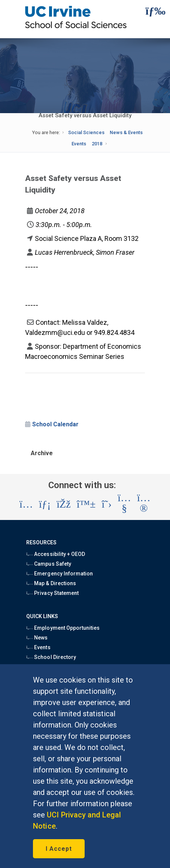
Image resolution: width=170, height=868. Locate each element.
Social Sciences (86, 132)
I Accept (59, 849)
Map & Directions (51, 583)
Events (79, 144)
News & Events (126, 132)
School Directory (51, 657)
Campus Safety (49, 564)
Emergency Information (60, 574)
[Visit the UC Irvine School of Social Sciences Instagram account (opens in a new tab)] (26, 504)
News (37, 638)
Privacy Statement (52, 593)
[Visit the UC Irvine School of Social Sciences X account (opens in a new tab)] (107, 504)
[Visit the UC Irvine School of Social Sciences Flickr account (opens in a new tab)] (144, 504)
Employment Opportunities (63, 628)
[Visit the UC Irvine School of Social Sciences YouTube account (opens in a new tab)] (124, 504)
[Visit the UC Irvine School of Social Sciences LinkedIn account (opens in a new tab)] (45, 504)
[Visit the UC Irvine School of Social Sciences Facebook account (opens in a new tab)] (63, 504)
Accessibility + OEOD (56, 554)
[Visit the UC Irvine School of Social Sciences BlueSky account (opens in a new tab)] (86, 504)
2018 (97, 144)
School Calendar (55, 424)
